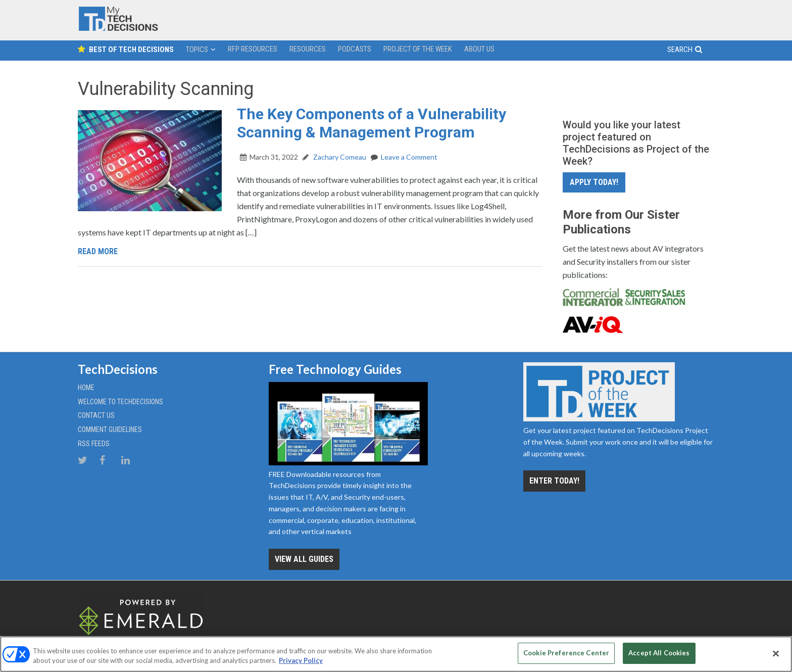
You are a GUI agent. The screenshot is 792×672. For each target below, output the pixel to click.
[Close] (776, 653)
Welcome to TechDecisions (120, 402)
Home (86, 388)
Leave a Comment (409, 157)
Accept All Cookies (659, 653)
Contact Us (96, 415)
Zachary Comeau (339, 157)
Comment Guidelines (110, 429)
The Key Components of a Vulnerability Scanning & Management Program (372, 123)
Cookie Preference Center (566, 653)
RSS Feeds (94, 444)
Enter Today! (554, 481)
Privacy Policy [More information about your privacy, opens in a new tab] (301, 661)
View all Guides (304, 559)
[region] (396, 654)
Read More (98, 251)
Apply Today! (594, 182)
